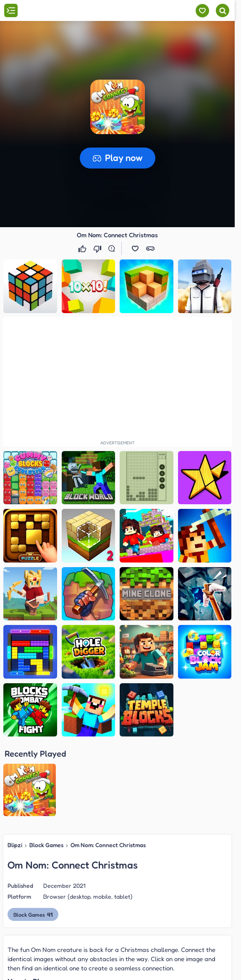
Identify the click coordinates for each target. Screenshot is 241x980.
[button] (118, 107)
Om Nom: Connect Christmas (108, 767)
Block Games (46, 767)
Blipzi (15, 767)
